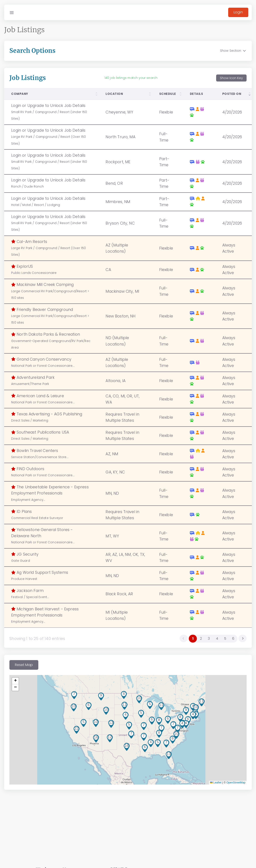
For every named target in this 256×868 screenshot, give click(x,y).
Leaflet (213, 785)
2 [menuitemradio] (198, 641)
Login (235, 12)
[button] (155, 743)
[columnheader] (53, 97)
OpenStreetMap (233, 785)
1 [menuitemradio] (190, 641)
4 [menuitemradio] (214, 641)
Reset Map (27, 668)
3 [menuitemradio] (206, 641)
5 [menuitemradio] (222, 641)
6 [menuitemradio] (230, 641)
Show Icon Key (229, 81)
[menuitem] (240, 641)
